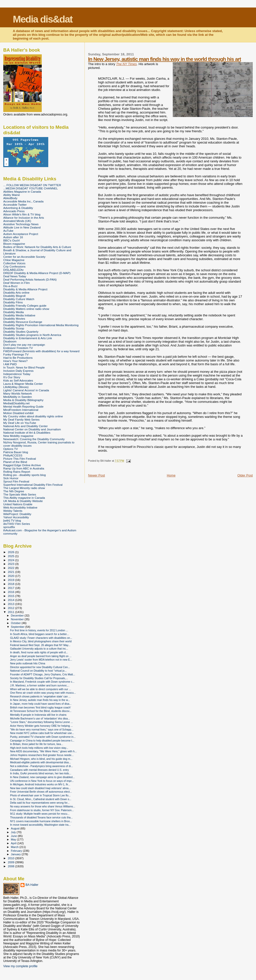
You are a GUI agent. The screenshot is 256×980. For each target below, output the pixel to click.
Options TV (10, 449)
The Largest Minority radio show (24, 488)
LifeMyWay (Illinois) (16, 387)
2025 (11, 556)
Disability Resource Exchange (23, 322)
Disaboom (10, 341)
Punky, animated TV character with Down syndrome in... (43, 737)
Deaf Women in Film (16, 283)
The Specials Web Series (20, 494)
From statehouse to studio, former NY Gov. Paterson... (42, 810)
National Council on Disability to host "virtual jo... (38, 671)
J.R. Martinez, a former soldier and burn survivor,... (40, 685)
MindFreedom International (21, 410)
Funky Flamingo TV (16, 354)
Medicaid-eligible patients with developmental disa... (40, 762)
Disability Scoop (14, 328)
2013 (11, 604)
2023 (11, 564)
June (14, 836)
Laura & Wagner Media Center (23, 384)
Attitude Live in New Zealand (22, 227)
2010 (11, 858)
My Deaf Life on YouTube (20, 423)
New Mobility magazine (18, 436)
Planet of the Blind (15, 462)
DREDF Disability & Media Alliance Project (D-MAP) (37, 273)
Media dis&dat (42, 19)
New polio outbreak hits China (28, 663)
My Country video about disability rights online (33, 416)
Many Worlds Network (17, 393)
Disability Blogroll (14, 296)
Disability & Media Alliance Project (25, 289)
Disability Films (13, 302)
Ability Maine (11, 195)
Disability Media (13, 312)
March (15, 847)
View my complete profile (20, 966)
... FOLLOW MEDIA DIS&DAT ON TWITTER (32, 185)
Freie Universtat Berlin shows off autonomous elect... (41, 792)
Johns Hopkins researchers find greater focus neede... (42, 755)
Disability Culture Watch (19, 299)
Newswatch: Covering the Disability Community (34, 439)
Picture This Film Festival (20, 459)
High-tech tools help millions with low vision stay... (39, 748)
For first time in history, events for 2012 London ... (39, 630)
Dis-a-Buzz (10, 286)
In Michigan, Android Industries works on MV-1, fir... (40, 784)
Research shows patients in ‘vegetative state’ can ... (40, 696)
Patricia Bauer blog (16, 452)
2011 (11, 612)
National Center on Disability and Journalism (32, 429)
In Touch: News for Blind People (24, 367)
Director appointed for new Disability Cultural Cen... (40, 667)
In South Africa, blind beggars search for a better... (39, 634)
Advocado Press (14, 211)
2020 (11, 576)
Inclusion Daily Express (18, 371)
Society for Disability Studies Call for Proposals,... (39, 678)
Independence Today (17, 374)
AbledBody (10, 198)
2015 (11, 596)
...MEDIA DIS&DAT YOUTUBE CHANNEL (30, 188)
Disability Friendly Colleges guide (25, 305)
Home (171, 475)
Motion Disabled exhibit (18, 413)
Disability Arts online (16, 292)
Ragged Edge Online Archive (22, 465)
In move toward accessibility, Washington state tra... (40, 825)
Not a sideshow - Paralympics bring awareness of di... (41, 766)
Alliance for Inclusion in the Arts (24, 218)
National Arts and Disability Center (25, 426)
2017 (11, 588)
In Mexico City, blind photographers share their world (41, 641)
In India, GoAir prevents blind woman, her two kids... (41, 773)
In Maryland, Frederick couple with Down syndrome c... (42, 682)
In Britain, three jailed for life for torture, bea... (36, 744)
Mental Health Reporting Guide (23, 406)
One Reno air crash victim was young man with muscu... (43, 693)
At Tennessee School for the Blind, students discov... (41, 711)
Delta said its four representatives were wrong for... (40, 803)
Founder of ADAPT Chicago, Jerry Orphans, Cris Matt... (42, 674)
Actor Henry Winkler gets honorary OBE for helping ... (41, 726)
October (16, 623)
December (18, 616)
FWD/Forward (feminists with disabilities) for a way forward (41, 351)
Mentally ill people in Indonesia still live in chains (38, 715)
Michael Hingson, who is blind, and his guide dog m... (41, 759)
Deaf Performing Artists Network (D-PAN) (30, 279)
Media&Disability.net (16, 403)
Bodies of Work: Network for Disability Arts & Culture (37, 247)
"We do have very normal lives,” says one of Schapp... (42, 729)
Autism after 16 (13, 237)
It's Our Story (12, 377)
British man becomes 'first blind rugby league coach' (40, 707)
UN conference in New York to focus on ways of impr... (42, 781)
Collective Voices (14, 263)
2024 (11, 560)
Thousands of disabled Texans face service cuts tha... (41, 817)
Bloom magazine (14, 244)
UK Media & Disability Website (23, 501)
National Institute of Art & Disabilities (27, 433)
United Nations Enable (18, 504)
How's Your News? (15, 361)
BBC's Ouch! (12, 240)
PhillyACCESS (13, 455)
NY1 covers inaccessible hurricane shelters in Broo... (41, 821)
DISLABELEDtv (13, 270)
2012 (11, 608)
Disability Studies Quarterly (21, 332)
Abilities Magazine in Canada (22, 192)
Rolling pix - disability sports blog (24, 475)
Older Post (245, 475)
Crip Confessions (14, 266)
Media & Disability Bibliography (23, 400)
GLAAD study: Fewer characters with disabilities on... (41, 638)
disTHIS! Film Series (17, 524)
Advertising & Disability (18, 208)
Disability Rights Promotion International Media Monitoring (41, 325)
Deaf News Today (15, 276)
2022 (11, 568)
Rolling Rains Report (17, 472)
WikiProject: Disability (17, 514)
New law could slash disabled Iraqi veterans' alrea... (40, 788)
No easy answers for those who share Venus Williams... (42, 806)
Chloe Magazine (14, 260)
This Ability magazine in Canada (24, 498)
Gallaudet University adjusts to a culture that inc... (39, 649)
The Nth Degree (14, 491)
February (17, 851)
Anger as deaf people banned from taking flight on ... (41, 656)
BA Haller (32, 885)
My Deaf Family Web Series (21, 419)
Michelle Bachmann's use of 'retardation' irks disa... (40, 718)
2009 (11, 862)
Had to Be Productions (18, 358)
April (14, 843)
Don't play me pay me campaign (24, 345)
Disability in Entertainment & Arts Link (28, 338)
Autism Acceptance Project (21, 234)
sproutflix (9, 527)
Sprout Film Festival (16, 481)
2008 (11, 866)
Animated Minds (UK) (17, 221)
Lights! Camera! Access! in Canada (26, 390)
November (18, 619)
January (16, 854)
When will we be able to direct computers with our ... (40, 689)
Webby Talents (13, 511)
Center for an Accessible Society (24, 257)
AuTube (8, 231)
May (14, 839)
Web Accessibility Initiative (20, 507)
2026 (11, 552)
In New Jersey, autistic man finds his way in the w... (40, 700)
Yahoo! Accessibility (16, 517)
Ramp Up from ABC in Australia (24, 468)
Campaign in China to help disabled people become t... (42, 741)
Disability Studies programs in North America (32, 335)
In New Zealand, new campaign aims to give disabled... (42, 777)
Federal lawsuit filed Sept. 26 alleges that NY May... (40, 645)
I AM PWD (10, 364)
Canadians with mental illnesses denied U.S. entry (39, 770)
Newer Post (96, 475)
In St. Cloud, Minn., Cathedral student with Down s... (41, 799)
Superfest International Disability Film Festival (33, 485)
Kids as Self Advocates (18, 380)
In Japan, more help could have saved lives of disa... (41, 704)
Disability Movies (14, 319)
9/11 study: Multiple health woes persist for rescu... (40, 814)
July (14, 832)
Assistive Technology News (21, 224)
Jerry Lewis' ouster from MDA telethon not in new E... (41, 660)
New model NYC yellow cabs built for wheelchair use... (42, 733)
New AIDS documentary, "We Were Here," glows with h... (43, 751)
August (16, 828)
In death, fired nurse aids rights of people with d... (39, 652)
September (18, 627)
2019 (11, 580)
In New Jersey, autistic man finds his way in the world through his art (164, 59)
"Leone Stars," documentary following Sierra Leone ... (41, 722)
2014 (11, 600)
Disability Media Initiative (19, 315)
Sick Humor (11, 478)
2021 (11, 572)
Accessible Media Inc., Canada (23, 201)
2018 (11, 584)
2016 (11, 592)
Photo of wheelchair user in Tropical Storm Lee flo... (40, 795)
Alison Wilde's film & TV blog (22, 214)
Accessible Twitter (15, 205)
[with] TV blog (12, 520)
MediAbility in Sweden (18, 397)
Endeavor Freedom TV (18, 348)
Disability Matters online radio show (26, 309)
